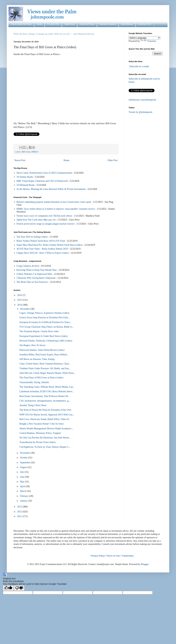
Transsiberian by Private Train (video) (37, 442)
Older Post (113, 160)
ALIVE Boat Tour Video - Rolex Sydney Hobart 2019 (42, 249)
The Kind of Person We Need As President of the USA (45, 410)
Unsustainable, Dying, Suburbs (34, 382)
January (24, 501)
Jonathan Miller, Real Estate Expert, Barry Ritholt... (44, 355)
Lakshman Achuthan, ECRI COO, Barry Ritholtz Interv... (47, 391)
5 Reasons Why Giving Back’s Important (36, 278)
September (25, 463)
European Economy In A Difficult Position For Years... (45, 322)
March (23, 491)
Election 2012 (145, 24)
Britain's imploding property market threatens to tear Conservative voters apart (54, 202)
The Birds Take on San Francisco (32, 282)
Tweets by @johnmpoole (140, 112)
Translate (148, 41)
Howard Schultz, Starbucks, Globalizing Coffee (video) (46, 341)
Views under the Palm (21, 24)
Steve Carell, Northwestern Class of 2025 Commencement (44, 173)
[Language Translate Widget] (144, 38)
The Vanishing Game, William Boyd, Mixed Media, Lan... (47, 387)
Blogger (145, 564)
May (22, 482)
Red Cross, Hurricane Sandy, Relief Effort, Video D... (45, 419)
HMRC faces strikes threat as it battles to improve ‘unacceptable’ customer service (56, 209)
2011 (20, 516)
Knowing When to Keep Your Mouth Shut (37, 270)
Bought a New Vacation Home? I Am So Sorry (42, 424)
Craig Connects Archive (28, 266)
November (25, 453)
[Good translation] (8, 588)
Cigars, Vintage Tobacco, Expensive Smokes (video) (44, 313)
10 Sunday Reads (25, 177)
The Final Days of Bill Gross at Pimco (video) (41, 378)
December (25, 309)
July (22, 472)
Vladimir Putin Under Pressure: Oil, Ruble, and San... (45, 368)
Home (67, 160)
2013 (20, 507)
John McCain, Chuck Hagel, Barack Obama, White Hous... (47, 373)
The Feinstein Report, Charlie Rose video (39, 331)
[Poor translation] (19, 588)
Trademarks (128, 556)
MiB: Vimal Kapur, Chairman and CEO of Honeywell (42, 181)
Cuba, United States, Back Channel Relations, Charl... (45, 364)
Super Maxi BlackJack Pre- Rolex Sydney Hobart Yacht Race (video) (49, 245)
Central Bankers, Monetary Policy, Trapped (40, 433)
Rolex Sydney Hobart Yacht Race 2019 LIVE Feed (41, 241)
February (25, 496)
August (24, 467)
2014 (20, 305)
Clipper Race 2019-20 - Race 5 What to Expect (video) (43, 253)
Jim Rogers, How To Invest (32, 345)
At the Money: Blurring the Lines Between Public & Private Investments (51, 189)
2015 (20, 300)
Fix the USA (53, 24)
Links (39, 24)
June (22, 477)
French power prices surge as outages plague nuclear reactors (46, 224)
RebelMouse (127, 24)
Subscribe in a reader (139, 66)
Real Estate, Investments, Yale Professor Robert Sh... (45, 396)
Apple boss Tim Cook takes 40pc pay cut (36, 220)
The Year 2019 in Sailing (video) (32, 237)
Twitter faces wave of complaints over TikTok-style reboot (44, 216)
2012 (20, 512)
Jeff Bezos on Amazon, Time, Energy (37, 359)
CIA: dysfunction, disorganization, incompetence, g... (45, 401)
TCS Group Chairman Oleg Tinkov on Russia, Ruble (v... (47, 327)
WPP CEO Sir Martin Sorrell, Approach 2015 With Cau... (47, 415)
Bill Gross (26, 152)
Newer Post (20, 160)
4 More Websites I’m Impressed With (34, 274)
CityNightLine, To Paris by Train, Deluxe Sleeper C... (45, 447)
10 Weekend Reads (26, 185)
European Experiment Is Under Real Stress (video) (44, 336)
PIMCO (35, 152)
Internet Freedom (108, 24)
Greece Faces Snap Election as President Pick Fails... (45, 318)
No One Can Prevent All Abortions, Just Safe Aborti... (45, 438)
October (24, 458)
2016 (20, 295)
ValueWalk (69, 24)
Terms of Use (113, 556)
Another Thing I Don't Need (33, 405)
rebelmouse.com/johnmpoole (142, 100)
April (23, 486)
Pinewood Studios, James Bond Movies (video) (42, 350)
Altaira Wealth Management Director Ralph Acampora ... (47, 429)
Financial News (87, 24)
